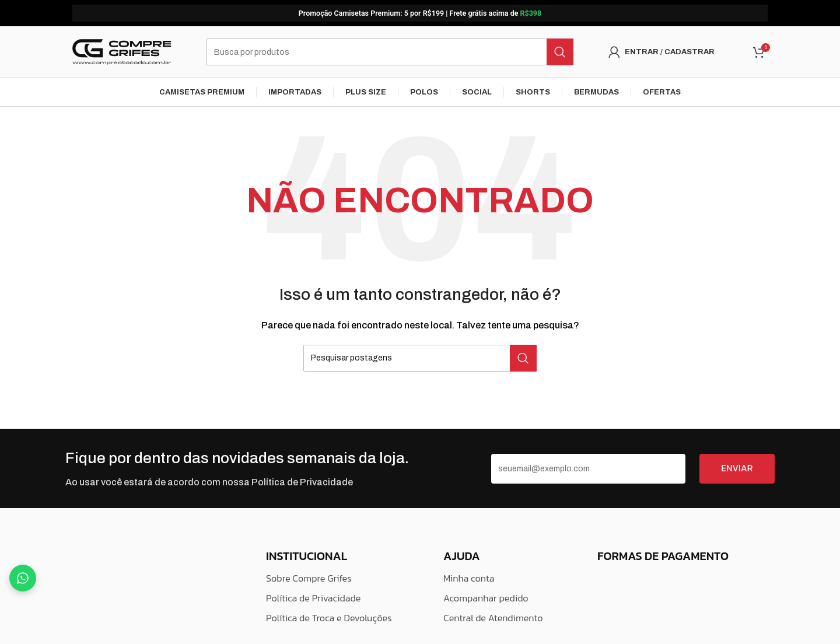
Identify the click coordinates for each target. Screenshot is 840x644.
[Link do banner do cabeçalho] (420, 13)
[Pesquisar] (390, 52)
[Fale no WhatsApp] (23, 578)
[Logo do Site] (122, 52)
